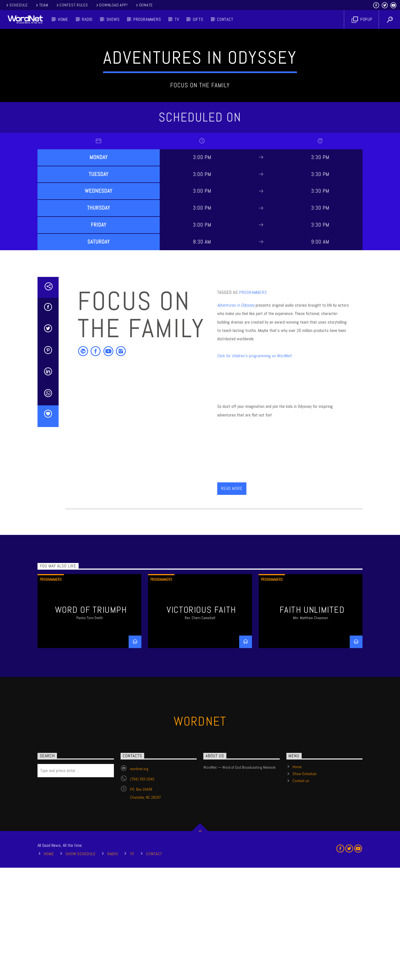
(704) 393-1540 (142, 891)
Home (63, 19)
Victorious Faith (201, 722)
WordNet (200, 834)
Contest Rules (72, 5)
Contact (225, 19)
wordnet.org (139, 881)
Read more (232, 601)
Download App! (112, 5)
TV (177, 19)
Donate (144, 5)
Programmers (147, 19)
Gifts (198, 19)
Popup (362, 20)
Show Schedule (304, 886)
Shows (113, 19)
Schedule (17, 5)
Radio (87, 19)
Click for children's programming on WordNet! (255, 468)
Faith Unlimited (312, 722)
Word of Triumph (91, 722)
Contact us (301, 893)
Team (42, 5)
